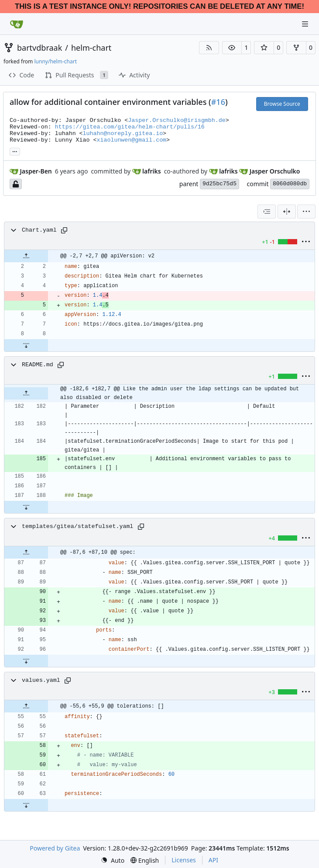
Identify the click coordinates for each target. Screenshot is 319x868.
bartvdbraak (39, 48)
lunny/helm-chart (55, 61)
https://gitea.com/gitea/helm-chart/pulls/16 (130, 127)
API (213, 860)
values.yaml (41, 680)
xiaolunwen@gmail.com (132, 140)
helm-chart (91, 48)
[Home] (17, 24)
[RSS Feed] (209, 48)
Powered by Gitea (55, 848)
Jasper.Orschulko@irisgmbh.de (177, 120)
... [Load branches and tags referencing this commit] (15, 151)
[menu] (306, 212)
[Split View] (287, 212)
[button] (232, 48)
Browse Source (282, 104)
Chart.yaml (39, 230)
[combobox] (267, 212)
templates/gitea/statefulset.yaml (77, 526)
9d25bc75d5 (220, 184)
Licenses (184, 860)
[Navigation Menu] (306, 24)
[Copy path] (64, 230)
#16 (218, 102)
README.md (38, 365)
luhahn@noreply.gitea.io (123, 134)
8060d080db (290, 184)
